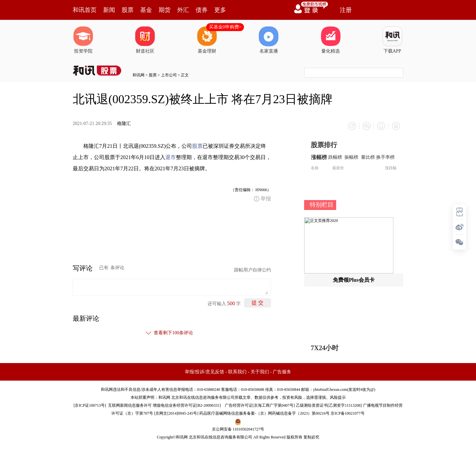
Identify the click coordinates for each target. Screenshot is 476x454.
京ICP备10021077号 (348, 413)
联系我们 (237, 372)
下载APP (392, 40)
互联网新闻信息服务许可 (130, 405)
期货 (165, 10)
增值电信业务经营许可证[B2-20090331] (187, 405)
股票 (128, 10)
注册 (346, 10)
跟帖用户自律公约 (253, 270)
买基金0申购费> (225, 27)
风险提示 (338, 397)
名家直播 (269, 40)
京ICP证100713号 (90, 405)
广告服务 (282, 372)
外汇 (183, 10)
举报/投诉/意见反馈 (205, 372)
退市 (171, 157)
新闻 (109, 10)
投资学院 (83, 40)
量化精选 (331, 40)
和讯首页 (85, 10)
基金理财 (207, 40)
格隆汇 (124, 124)
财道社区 (145, 40)
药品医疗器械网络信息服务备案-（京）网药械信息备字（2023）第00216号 (264, 413)
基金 (146, 10)
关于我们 (260, 372)
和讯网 (139, 75)
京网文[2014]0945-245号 (176, 413)
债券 (202, 10)
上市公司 (169, 75)
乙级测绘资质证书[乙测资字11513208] (329, 405)
